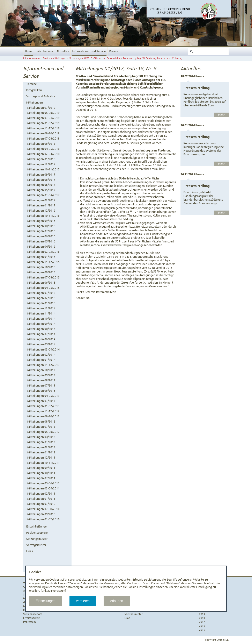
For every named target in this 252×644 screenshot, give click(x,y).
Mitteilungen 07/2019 (41, 108)
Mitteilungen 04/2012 (41, 437)
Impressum (29, 622)
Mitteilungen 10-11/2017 (43, 169)
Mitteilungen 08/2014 (41, 329)
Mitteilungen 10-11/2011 (43, 463)
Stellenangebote (33, 614)
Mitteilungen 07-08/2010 (43, 509)
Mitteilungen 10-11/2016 (43, 216)
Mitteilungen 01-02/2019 (43, 123)
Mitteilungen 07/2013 (41, 385)
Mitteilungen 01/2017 (80, 58)
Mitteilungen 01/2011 (41, 499)
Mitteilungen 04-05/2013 (43, 396)
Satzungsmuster (37, 539)
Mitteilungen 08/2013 (41, 380)
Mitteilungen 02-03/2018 (43, 154)
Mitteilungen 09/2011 (41, 468)
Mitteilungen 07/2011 (41, 478)
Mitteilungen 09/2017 (41, 175)
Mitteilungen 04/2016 (41, 247)
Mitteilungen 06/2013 (41, 391)
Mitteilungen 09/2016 (41, 221)
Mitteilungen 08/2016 (41, 226)
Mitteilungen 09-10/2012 (43, 416)
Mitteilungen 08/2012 (41, 422)
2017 (202, 622)
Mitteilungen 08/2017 (41, 180)
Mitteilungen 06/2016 (41, 236)
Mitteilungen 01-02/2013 (43, 406)
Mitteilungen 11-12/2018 (43, 128)
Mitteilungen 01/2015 (41, 303)
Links (30, 551)
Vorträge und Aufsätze (41, 96)
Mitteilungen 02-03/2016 (43, 252)
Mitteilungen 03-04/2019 (43, 118)
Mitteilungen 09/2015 (41, 272)
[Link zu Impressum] (53, 591)
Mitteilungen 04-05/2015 (43, 288)
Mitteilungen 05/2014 (41, 344)
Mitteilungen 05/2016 (41, 241)
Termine (32, 84)
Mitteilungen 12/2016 (41, 211)
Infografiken (34, 90)
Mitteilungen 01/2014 (41, 360)
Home (29, 51)
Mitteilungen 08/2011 (41, 473)
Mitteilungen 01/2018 (41, 159)
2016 (202, 626)
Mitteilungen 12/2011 (41, 458)
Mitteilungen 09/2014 (41, 324)
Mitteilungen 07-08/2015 (43, 277)
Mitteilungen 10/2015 (41, 267)
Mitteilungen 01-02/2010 (43, 519)
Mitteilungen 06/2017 (41, 185)
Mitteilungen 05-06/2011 (43, 483)
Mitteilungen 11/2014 (41, 313)
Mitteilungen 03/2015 (41, 293)
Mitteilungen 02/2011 (41, 494)
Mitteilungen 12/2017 (41, 164)
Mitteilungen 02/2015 (41, 298)
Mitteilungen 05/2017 (41, 190)
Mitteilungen (59, 58)
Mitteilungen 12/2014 (41, 308)
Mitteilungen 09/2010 (41, 514)
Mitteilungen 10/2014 (41, 319)
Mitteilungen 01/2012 (41, 452)
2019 (202, 614)
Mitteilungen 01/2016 (41, 257)
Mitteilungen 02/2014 (41, 355)
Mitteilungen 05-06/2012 (43, 432)
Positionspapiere (37, 533)
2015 (202, 630)
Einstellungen (46, 601)
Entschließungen (37, 526)
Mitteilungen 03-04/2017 (43, 195)
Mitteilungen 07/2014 (41, 334)
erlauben (117, 601)
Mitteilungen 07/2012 (41, 427)
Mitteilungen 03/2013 (41, 401)
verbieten (83, 601)
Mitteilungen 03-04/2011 (43, 488)
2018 (202, 618)
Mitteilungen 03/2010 (41, 504)
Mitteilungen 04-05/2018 (43, 149)
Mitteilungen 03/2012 (41, 442)
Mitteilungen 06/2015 (41, 283)
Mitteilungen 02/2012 (41, 447)
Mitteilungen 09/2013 (41, 375)
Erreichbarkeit (31, 618)
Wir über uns (45, 51)
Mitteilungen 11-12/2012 (43, 411)
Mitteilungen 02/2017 (41, 200)
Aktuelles (63, 51)
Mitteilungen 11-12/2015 (43, 262)
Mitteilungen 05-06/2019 (43, 113)
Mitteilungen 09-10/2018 (43, 133)
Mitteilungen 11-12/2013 (43, 365)
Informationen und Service (89, 51)
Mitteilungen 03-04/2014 (43, 349)
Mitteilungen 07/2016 (41, 231)
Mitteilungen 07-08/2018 (43, 139)
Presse (114, 51)
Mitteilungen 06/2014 (41, 339)
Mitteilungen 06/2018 (41, 144)
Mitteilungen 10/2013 (41, 370)
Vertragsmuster (36, 545)
